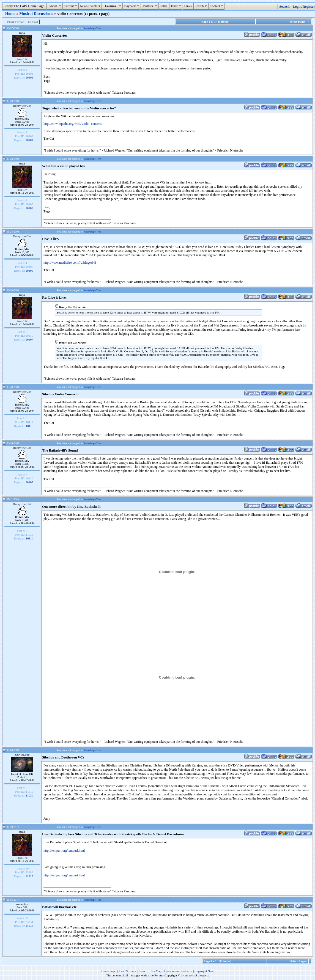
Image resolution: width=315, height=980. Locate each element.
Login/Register (304, 7)
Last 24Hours (128, 971)
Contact (217, 6)
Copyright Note (204, 971)
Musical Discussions (37, 14)
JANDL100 (22, 755)
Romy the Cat (22, 106)
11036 (30, 795)
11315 (29, 876)
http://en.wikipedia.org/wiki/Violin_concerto (73, 124)
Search (202, 6)
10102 (29, 208)
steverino (22, 904)
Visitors (150, 6)
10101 (29, 77)
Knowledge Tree (92, 28)
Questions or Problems (178, 971)
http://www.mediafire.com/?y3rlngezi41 (70, 263)
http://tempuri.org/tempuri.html (64, 851)
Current (71, 6)
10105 (29, 271)
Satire (164, 6)
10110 (30, 426)
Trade (177, 6)
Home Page (108, 971)
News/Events (91, 6)
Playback (132, 6)
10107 (29, 339)
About (55, 6)
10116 (30, 538)
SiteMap (156, 971)
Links (188, 6)
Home (11, 14)
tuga (22, 33)
